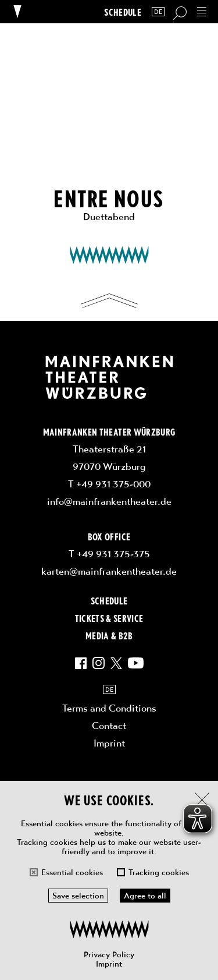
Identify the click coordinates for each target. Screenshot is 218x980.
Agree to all (145, 896)
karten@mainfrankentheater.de (109, 571)
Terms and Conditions (109, 708)
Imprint (109, 964)
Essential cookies (72, 872)
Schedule (123, 12)
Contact (109, 726)
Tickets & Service (109, 618)
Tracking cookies (159, 872)
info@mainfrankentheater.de (109, 501)
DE (158, 12)
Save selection (78, 896)
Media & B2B (109, 635)
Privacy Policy (109, 954)
